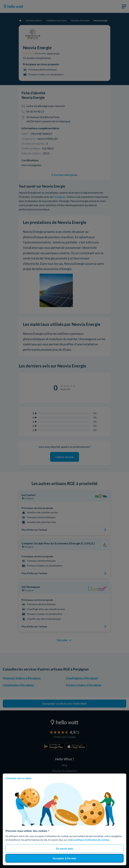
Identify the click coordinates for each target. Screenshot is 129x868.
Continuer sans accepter (19, 778)
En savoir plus (65, 848)
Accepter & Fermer (65, 858)
